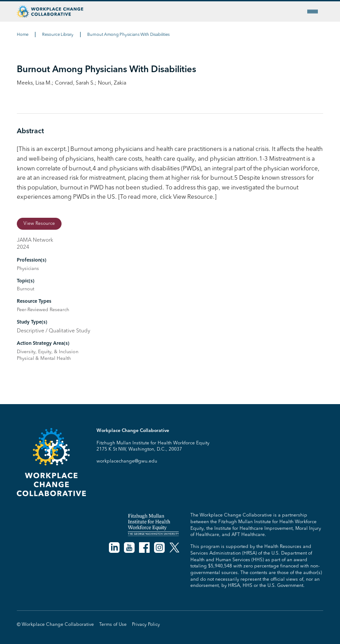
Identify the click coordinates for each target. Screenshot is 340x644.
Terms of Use (113, 624)
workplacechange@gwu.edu (127, 461)
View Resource (39, 223)
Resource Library (58, 34)
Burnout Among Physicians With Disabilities (128, 34)
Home (23, 34)
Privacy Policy (146, 624)
